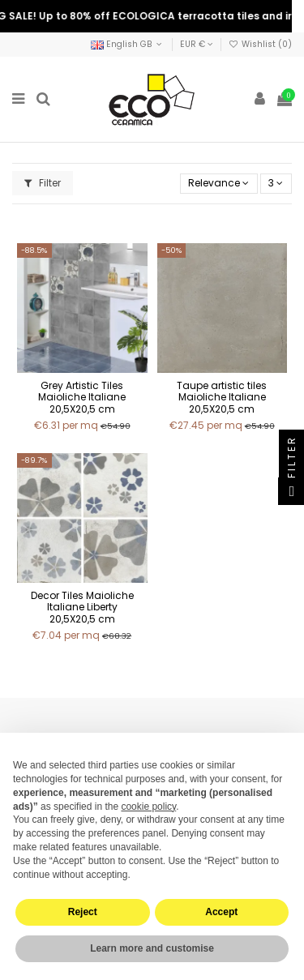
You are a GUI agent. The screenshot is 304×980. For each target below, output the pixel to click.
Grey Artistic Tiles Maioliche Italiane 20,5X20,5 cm (82, 397)
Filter (43, 183)
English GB (128, 44)
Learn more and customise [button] (152, 948)
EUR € (197, 44)
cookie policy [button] (148, 807)
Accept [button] (221, 912)
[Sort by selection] (219, 184)
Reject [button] (83, 912)
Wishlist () (260, 44)
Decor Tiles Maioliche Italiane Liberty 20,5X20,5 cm (82, 607)
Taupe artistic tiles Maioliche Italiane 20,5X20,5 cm (222, 397)
